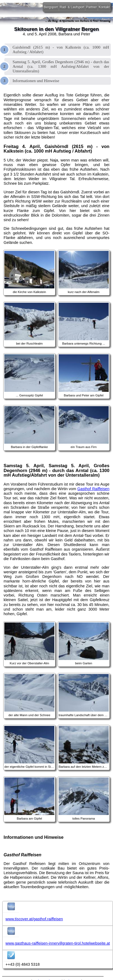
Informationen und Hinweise (36, 81)
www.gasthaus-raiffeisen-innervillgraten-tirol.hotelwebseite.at (58, 943)
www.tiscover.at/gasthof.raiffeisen (34, 919)
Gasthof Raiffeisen (93, 489)
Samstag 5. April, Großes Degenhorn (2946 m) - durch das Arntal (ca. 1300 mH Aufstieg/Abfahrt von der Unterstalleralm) (61, 66)
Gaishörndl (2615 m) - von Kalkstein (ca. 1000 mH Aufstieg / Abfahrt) (61, 50)
